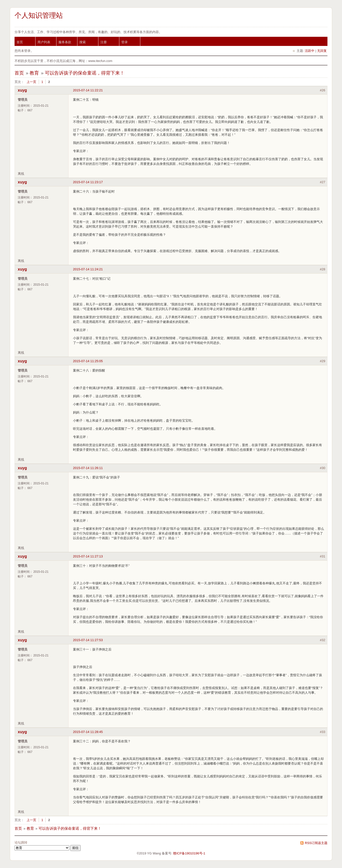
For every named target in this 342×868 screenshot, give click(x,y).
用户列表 (44, 42)
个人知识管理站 (39, 15)
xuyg (22, 90)
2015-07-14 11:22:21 (88, 90)
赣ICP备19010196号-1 (189, 853)
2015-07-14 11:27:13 (88, 556)
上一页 (31, 82)
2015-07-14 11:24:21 (88, 269)
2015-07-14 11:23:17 (88, 182)
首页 (20, 42)
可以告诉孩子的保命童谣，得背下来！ (85, 73)
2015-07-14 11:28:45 (88, 732)
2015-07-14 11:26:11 (88, 468)
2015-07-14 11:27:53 (88, 640)
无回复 (322, 51)
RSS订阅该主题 (316, 843)
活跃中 (310, 51)
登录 (125, 42)
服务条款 (65, 42)
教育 (34, 73)
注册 (104, 42)
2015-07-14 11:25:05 (88, 361)
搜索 (83, 42)
